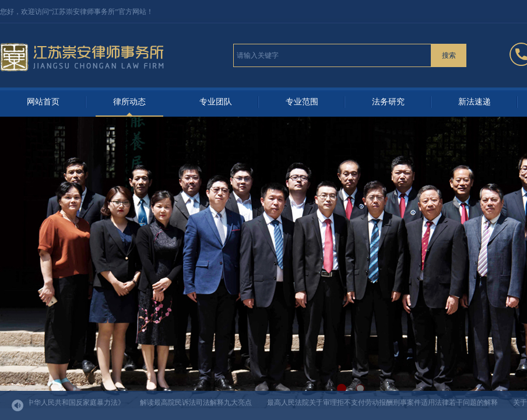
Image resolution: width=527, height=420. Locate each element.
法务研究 (388, 102)
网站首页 (43, 102)
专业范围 (302, 102)
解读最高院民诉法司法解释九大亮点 (197, 402)
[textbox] (332, 55)
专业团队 (216, 102)
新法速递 (475, 102)
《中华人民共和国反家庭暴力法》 (73, 402)
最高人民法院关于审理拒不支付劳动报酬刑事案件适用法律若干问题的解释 (384, 402)
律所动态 (129, 102)
